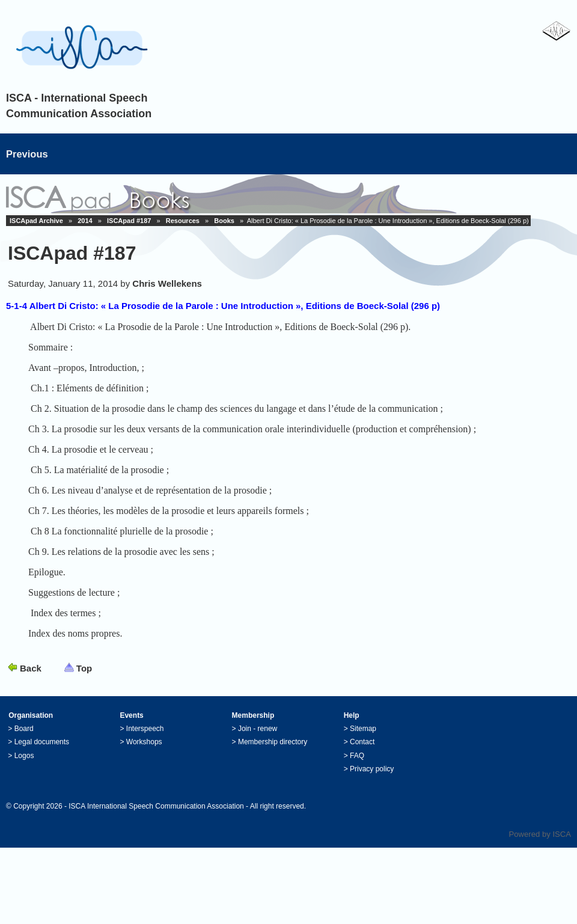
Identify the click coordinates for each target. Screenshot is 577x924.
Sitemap (363, 738)
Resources (183, 221)
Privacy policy (372, 779)
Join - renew (258, 738)
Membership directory (273, 751)
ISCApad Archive (36, 221)
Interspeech (145, 738)
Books (224, 221)
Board (24, 738)
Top (84, 678)
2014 (85, 221)
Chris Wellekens (167, 283)
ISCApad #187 (129, 221)
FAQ (357, 765)
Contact (362, 751)
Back (31, 678)
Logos (24, 765)
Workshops (144, 751)
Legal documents (42, 751)
